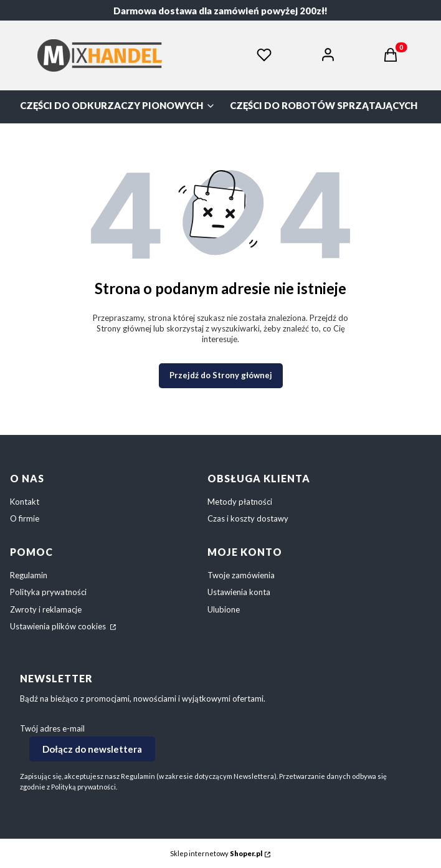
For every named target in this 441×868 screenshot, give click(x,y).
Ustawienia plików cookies (59, 626)
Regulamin (29, 575)
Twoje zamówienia (241, 575)
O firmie (25, 518)
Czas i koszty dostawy (248, 518)
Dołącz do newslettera (92, 749)
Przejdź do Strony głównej (221, 375)
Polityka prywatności (48, 592)
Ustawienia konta (239, 592)
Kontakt (25, 502)
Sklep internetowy (216, 853)
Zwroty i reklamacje (46, 609)
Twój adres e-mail (52, 728)
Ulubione (224, 609)
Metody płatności (240, 502)
